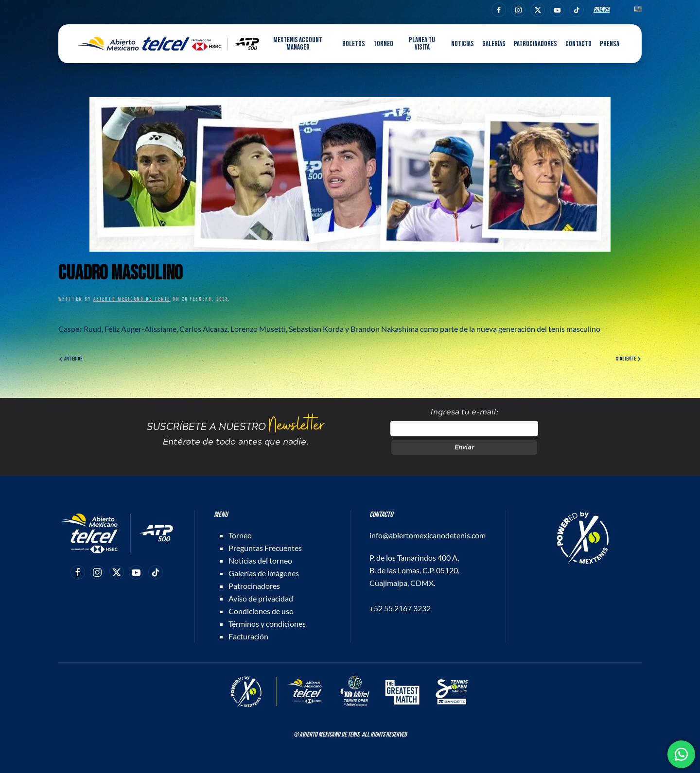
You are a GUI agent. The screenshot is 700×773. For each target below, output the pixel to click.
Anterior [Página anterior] (71, 359)
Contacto (578, 44)
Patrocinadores (535, 44)
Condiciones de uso (261, 611)
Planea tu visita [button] (422, 44)
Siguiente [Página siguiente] (628, 359)
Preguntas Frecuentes (265, 548)
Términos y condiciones (267, 624)
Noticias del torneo (260, 560)
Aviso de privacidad (261, 598)
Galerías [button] (494, 44)
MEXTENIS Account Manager (298, 44)
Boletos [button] (354, 44)
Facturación (248, 636)
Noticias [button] (463, 44)
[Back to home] (168, 44)
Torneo (240, 535)
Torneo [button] (383, 44)
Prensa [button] (610, 44)
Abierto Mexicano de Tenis (132, 299)
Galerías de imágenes (264, 573)
